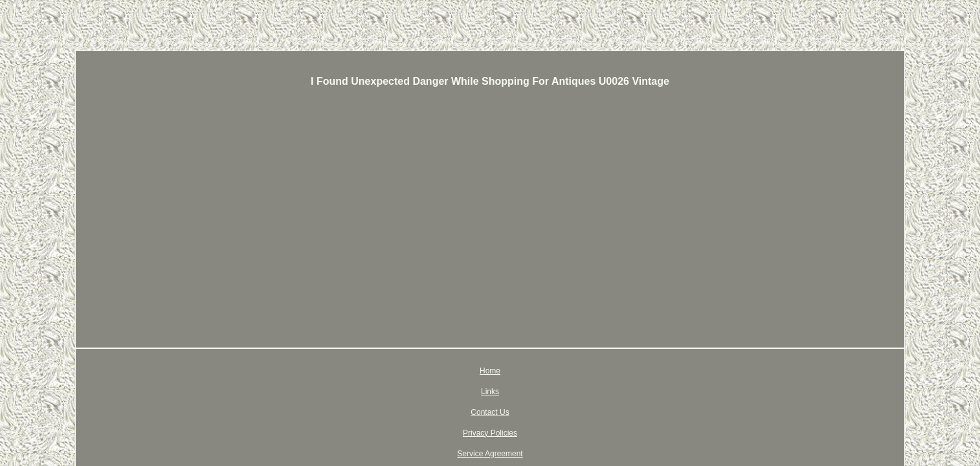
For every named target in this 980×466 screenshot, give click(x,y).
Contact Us (442, 371)
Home (363, 371)
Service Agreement (579, 371)
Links (398, 371)
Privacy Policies (504, 371)
